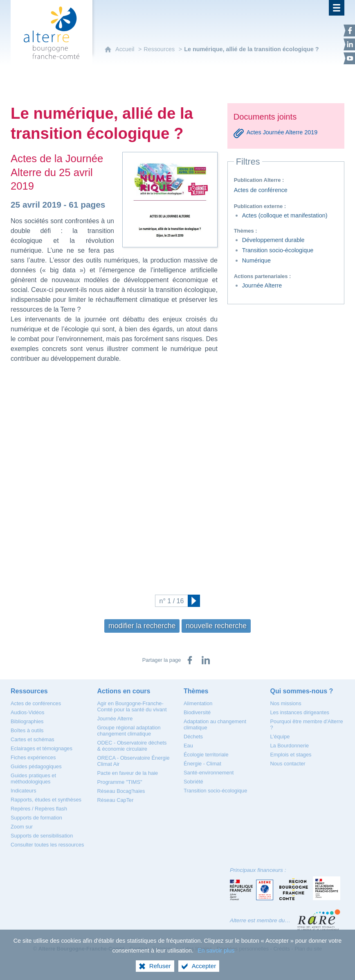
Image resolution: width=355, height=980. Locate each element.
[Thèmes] (196, 691)
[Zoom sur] (22, 827)
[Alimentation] (198, 703)
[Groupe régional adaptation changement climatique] (129, 731)
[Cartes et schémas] (33, 739)
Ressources (159, 49)
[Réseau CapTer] (116, 800)
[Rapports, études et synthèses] (46, 800)
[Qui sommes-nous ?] (302, 691)
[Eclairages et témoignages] (42, 748)
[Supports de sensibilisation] (42, 836)
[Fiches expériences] (33, 757)
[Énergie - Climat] (202, 764)
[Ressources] (29, 691)
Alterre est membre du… (260, 920)
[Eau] (188, 746)
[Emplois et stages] (291, 755)
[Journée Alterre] (115, 719)
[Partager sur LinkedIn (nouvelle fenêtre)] (206, 660)
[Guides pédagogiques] (36, 766)
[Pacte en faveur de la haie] (128, 773)
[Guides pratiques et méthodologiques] (33, 779)
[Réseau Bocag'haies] (121, 791)
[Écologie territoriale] (206, 755)
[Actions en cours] (124, 691)
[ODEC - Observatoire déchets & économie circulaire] (132, 746)
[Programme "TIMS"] (120, 782)
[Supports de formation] (36, 818)
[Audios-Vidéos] (27, 712)
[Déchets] (193, 737)
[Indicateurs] (24, 791)
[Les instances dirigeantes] (300, 712)
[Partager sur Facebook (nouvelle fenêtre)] (190, 660)
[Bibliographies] (27, 721)
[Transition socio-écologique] (215, 791)
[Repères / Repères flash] (39, 809)
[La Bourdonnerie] (290, 746)
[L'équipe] (280, 737)
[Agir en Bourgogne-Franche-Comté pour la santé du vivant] (132, 706)
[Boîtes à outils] (27, 730)
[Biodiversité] (197, 712)
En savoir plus (216, 951)
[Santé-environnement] (209, 773)
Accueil (125, 49)
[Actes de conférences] (36, 703)
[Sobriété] (193, 782)
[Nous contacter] (288, 764)
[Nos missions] (286, 703)
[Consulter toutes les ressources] (47, 845)
